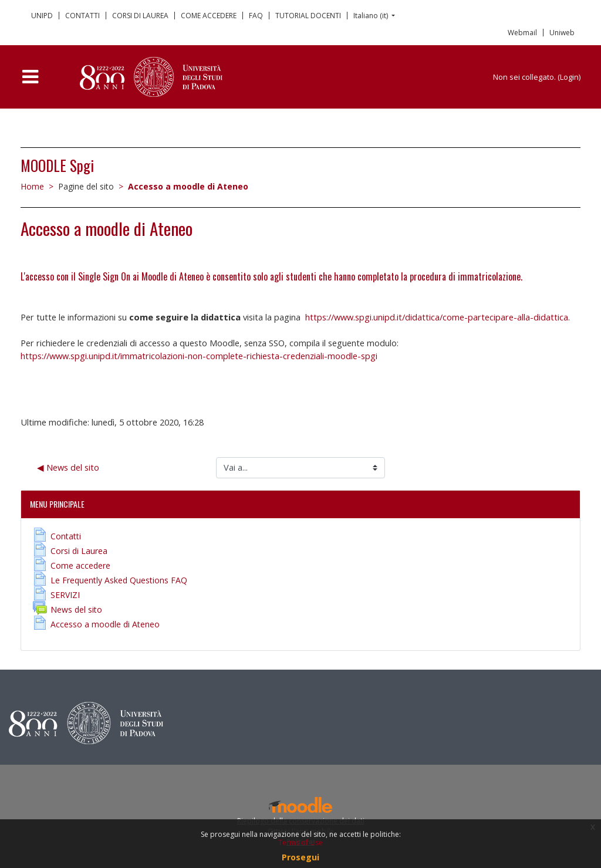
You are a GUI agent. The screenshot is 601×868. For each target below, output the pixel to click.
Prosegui (300, 857)
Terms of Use (300, 842)
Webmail (522, 33)
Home (32, 186)
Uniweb (562, 33)
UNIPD (42, 16)
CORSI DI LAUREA (140, 16)
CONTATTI (82, 16)
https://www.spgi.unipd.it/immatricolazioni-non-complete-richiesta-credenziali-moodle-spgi (199, 356)
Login (569, 77)
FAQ (256, 16)
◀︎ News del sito (68, 467)
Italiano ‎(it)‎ (372, 16)
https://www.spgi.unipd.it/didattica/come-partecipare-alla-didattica (437, 317)
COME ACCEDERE (209, 16)
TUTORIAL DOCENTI (308, 16)
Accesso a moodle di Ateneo (188, 186)
